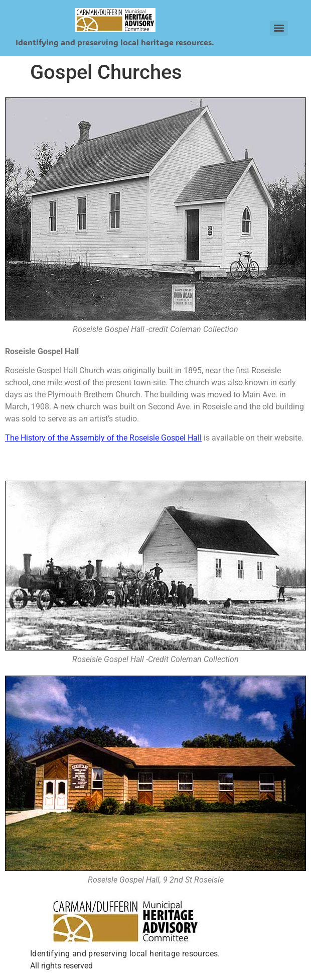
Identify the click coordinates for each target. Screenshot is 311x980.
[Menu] (279, 28)
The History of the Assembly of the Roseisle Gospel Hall (103, 438)
